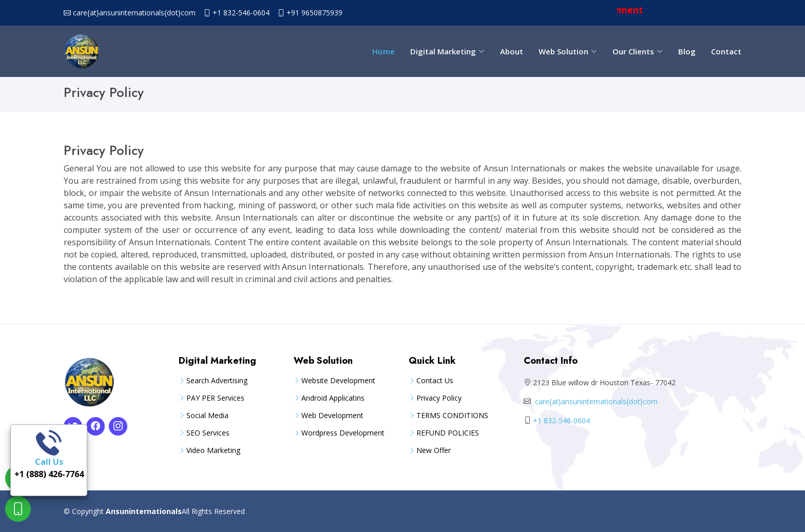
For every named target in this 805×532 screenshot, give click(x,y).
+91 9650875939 (314, 13)
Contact (726, 51)
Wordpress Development (343, 433)
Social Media (207, 416)
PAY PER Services (215, 398)
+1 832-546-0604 (241, 13)
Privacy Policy (439, 398)
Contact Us (435, 381)
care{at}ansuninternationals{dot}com (134, 13)
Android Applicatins (333, 398)
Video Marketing (213, 450)
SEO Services (208, 433)
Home (384, 51)
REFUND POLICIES (448, 433)
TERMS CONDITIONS (452, 416)
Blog (687, 51)
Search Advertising (217, 381)
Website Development (338, 381)
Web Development (332, 416)
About (512, 51)
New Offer (434, 450)
